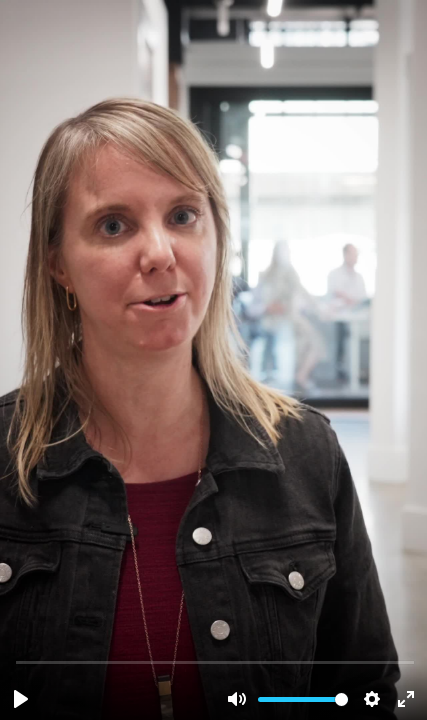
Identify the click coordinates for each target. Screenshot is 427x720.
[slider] (215, 661)
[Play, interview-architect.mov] (21, 699)
